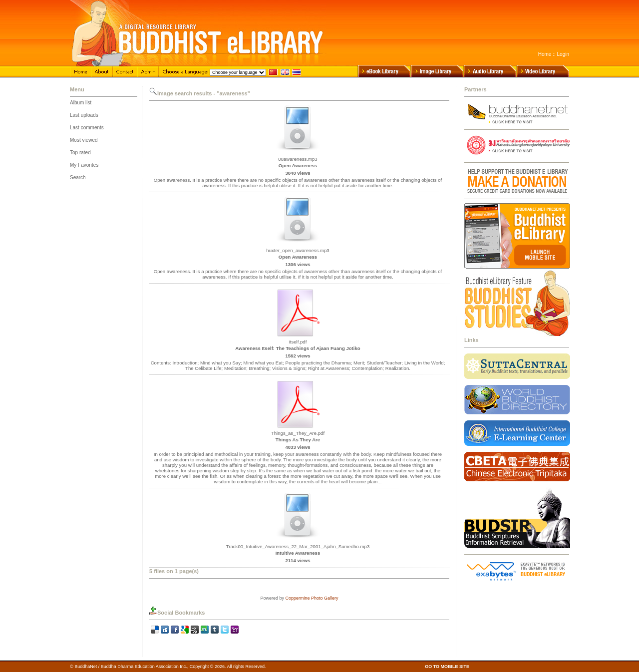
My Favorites (84, 165)
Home (545, 54)
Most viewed (84, 140)
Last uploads (84, 115)
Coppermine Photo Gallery (312, 598)
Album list (81, 103)
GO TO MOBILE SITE (447, 667)
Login (563, 54)
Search (78, 177)
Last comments (87, 128)
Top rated (80, 153)
